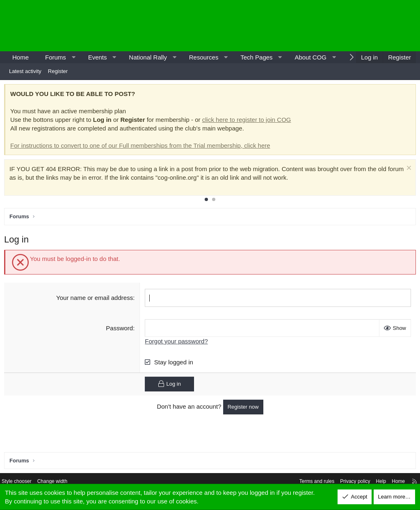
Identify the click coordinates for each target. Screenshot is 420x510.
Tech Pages (256, 57)
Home (21, 57)
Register (58, 71)
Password (120, 330)
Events (98, 57)
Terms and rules (304, 482)
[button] (73, 57)
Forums (56, 57)
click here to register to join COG (249, 122)
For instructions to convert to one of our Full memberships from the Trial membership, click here (142, 148)
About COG (310, 57)
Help (373, 482)
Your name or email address (95, 300)
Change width (62, 482)
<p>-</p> (346, 26)
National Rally (148, 57)
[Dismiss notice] (406, 171)
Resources (204, 57)
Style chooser (24, 482)
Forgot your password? (177, 343)
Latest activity (25, 71)
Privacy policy (345, 482)
